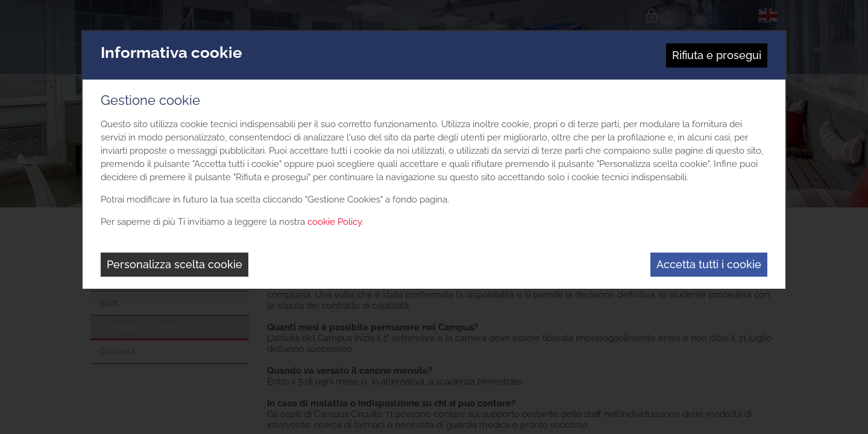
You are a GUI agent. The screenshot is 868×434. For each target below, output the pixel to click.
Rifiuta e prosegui (717, 55)
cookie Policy (335, 222)
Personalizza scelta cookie (175, 264)
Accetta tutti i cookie (709, 264)
